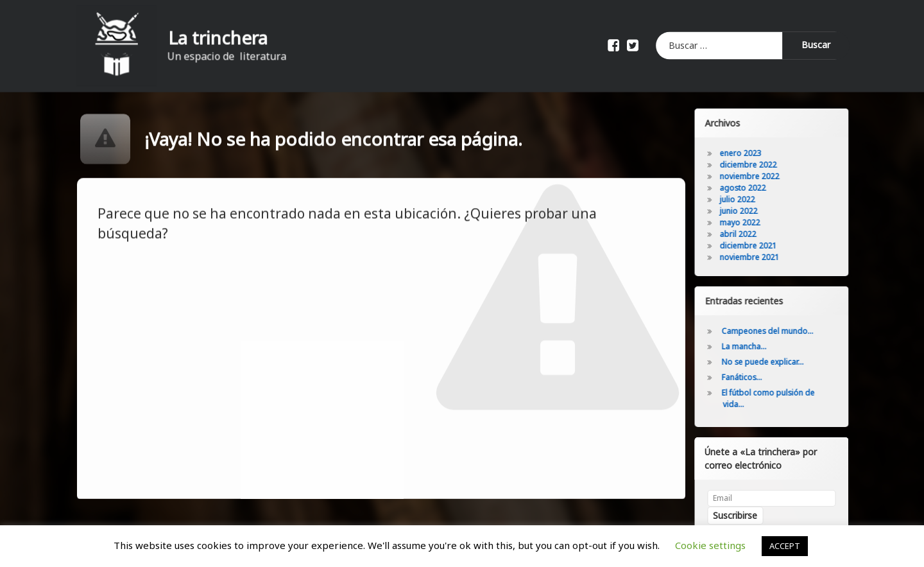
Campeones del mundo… (774, 331)
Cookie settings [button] (710, 545)
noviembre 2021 (756, 257)
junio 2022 (745, 211)
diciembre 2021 (755, 246)
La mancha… (751, 346)
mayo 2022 (747, 222)
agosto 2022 (749, 188)
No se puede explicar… (769, 362)
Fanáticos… (749, 377)
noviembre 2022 (756, 176)
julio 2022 (744, 199)
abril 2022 (745, 234)
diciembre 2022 (755, 165)
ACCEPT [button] (785, 546)
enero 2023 (747, 153)
